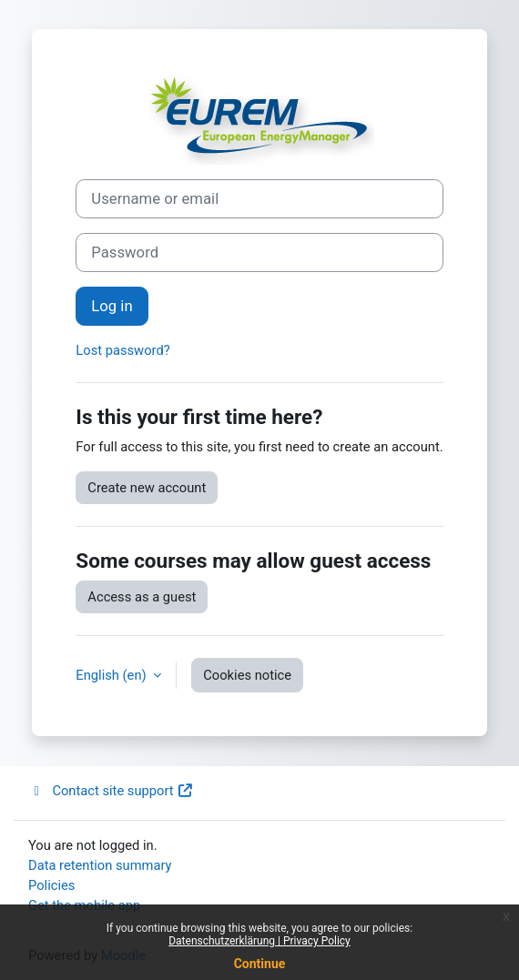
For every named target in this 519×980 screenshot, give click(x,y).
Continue (260, 964)
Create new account (147, 488)
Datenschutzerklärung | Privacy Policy (259, 941)
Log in (112, 306)
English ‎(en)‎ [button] (112, 675)
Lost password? (122, 350)
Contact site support (111, 791)
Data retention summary (100, 865)
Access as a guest (142, 597)
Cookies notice (247, 675)
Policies (51, 885)
